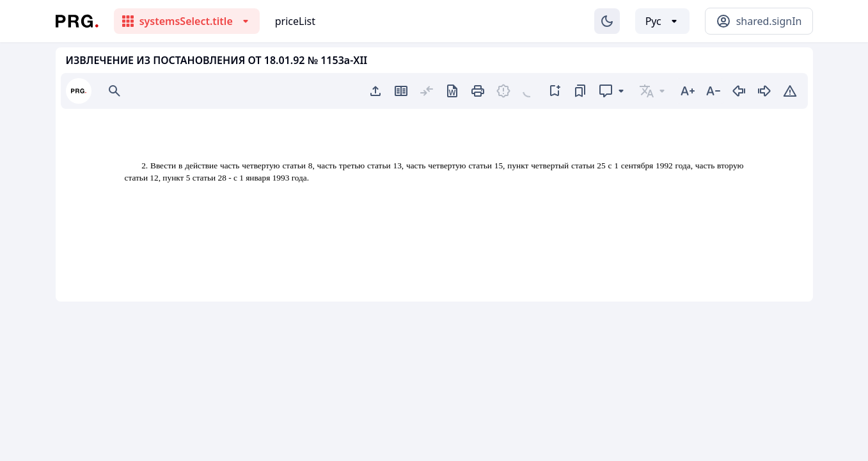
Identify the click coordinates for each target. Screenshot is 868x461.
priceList (295, 21)
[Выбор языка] (662, 21)
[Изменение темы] (607, 21)
